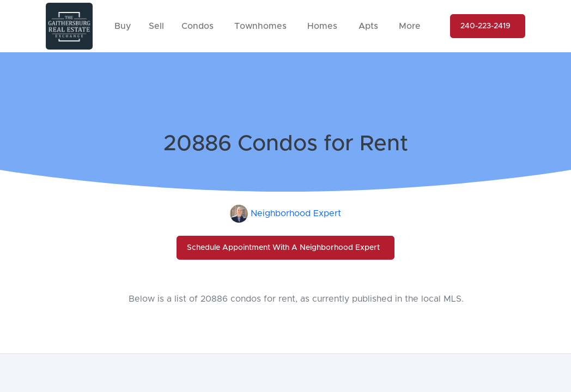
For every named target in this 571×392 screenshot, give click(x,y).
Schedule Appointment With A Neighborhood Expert (283, 248)
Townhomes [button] (260, 26)
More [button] (410, 26)
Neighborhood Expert (296, 213)
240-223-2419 (485, 26)
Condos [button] (198, 26)
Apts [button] (368, 26)
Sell (156, 26)
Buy (123, 26)
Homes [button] (322, 26)
